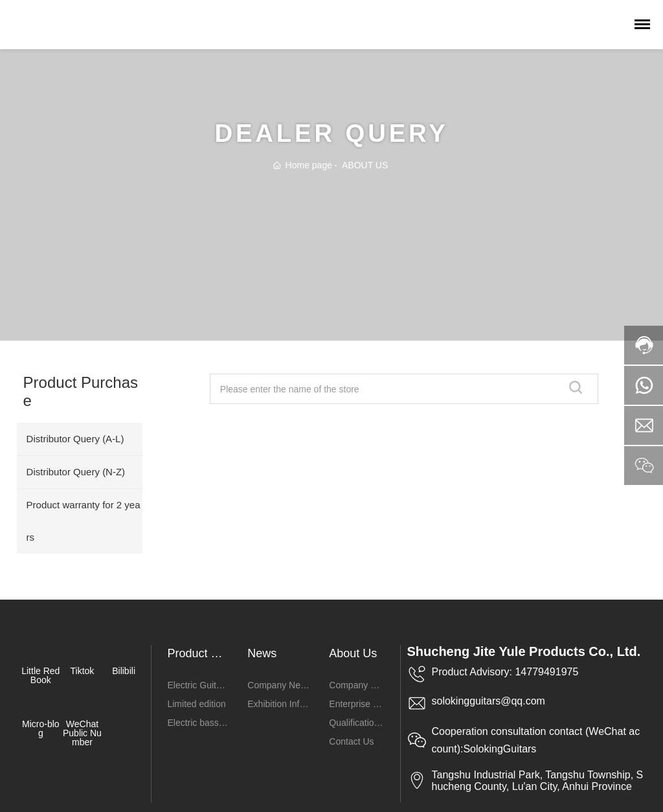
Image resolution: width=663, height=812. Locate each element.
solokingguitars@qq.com (489, 701)
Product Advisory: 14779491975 (505, 672)
